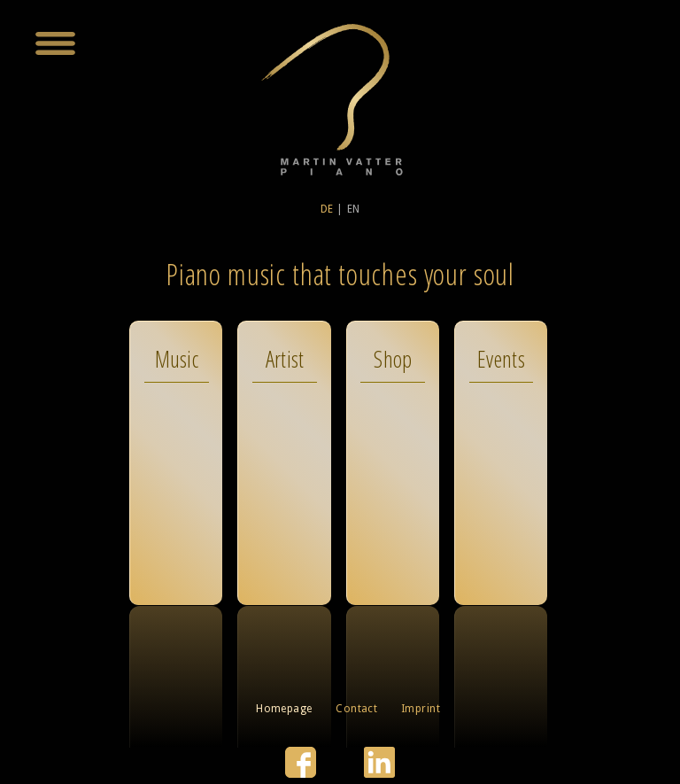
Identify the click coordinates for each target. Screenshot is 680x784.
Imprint (421, 709)
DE (327, 209)
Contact (356, 709)
